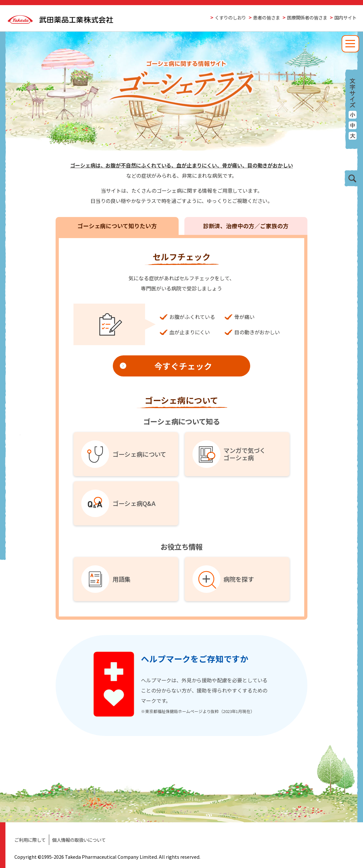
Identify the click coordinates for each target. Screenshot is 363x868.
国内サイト (345, 17)
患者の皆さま (266, 17)
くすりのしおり (230, 17)
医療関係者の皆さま (307, 17)
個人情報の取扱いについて (79, 840)
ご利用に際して (30, 840)
